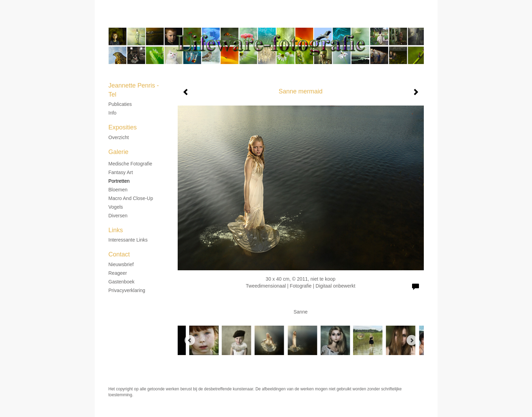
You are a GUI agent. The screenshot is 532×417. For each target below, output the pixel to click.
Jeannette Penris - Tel (247, 21)
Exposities (123, 127)
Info (113, 113)
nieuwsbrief (121, 264)
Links (116, 230)
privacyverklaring (127, 290)
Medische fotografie (130, 164)
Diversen (118, 216)
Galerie (119, 152)
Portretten (119, 181)
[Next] (412, 340)
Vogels (116, 207)
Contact (119, 254)
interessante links (128, 240)
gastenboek (122, 282)
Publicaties (120, 104)
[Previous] (190, 340)
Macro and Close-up (131, 198)
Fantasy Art (121, 172)
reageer (118, 273)
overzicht (119, 137)
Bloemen (118, 190)
